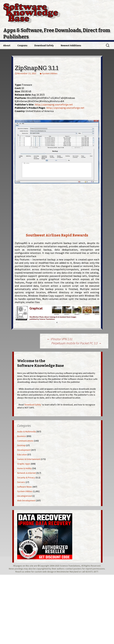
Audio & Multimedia (27, 432)
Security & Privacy (26, 477)
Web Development (26, 500)
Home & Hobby (24, 468)
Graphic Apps (24, 464)
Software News (25, 487)
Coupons (22, 45)
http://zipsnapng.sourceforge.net (54, 104)
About (7, 45)
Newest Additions (71, 45)
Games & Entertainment (29, 459)
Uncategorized (24, 496)
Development (24, 450)
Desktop (21, 445)
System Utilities (50, 73)
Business (22, 436)
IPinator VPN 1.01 (60, 339)
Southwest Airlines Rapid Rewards (57, 235)
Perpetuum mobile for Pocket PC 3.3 (76, 343)
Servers (21, 482)
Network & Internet (27, 473)
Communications (25, 441)
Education (22, 455)
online (28, 572)
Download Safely (44, 45)
